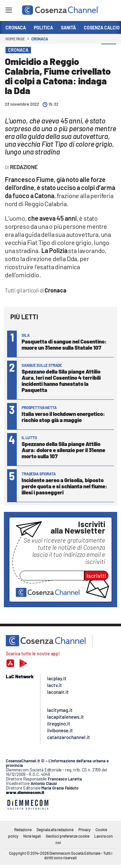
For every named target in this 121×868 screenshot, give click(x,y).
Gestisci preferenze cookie (68, 836)
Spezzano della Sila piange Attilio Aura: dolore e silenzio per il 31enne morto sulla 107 (63, 450)
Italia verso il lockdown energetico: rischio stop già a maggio (63, 417)
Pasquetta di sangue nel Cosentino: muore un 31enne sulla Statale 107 (64, 344)
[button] (109, 51)
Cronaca (40, 39)
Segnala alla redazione (55, 830)
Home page (15, 39)
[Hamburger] (9, 11)
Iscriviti (96, 576)
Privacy (85, 830)
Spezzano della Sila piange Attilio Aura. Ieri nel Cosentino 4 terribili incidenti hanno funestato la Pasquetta (61, 381)
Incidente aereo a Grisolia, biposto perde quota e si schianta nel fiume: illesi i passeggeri (64, 486)
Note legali (32, 836)
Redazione (23, 830)
